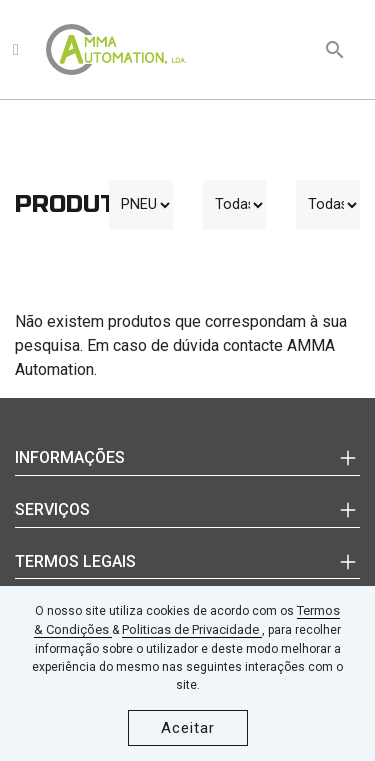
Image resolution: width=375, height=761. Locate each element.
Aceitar (188, 728)
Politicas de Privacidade (192, 629)
